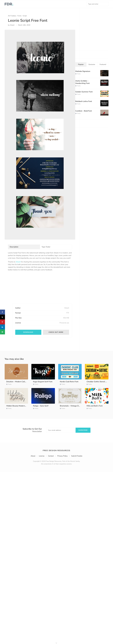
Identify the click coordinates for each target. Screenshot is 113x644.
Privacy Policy (62, 456)
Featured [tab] (103, 64)
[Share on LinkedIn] (2, 327)
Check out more (56, 332)
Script (25, 16)
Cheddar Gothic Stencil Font (98, 382)
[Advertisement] (25, 289)
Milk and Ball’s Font (95, 406)
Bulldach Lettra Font (84, 101)
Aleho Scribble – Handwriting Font (82, 82)
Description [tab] (14, 247)
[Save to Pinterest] (2, 322)
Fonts (19, 16)
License (42, 456)
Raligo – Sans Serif (41, 406)
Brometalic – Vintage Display (72, 406)
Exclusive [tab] (92, 64)
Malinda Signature (83, 71)
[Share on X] (2, 317)
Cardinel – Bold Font (84, 111)
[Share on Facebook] (2, 312)
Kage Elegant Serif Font (43, 382)
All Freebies (12, 16)
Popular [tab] (81, 64)
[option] (40, 135)
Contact (51, 456)
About (33, 456)
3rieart (18, 262)
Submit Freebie (77, 456)
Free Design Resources (56, 451)
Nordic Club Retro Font (69, 382)
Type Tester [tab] (46, 247)
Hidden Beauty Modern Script (18, 406)
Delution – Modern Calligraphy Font (21, 382)
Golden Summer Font (84, 92)
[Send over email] (2, 332)
